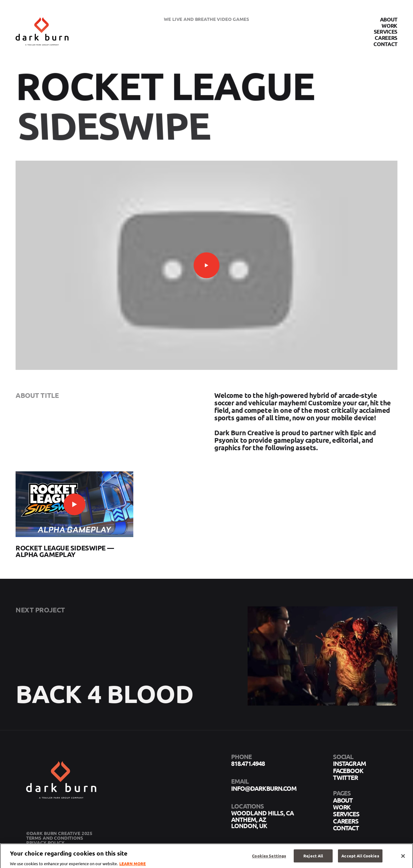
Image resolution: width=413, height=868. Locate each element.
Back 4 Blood (104, 702)
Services (386, 32)
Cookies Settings (269, 858)
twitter (346, 777)
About (389, 19)
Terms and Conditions (55, 838)
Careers (386, 38)
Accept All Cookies (360, 858)
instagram (350, 763)
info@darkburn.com (264, 788)
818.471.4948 (248, 763)
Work (389, 26)
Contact (385, 44)
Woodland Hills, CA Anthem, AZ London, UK (263, 819)
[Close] (403, 858)
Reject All (313, 858)
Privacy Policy (45, 842)
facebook (348, 771)
